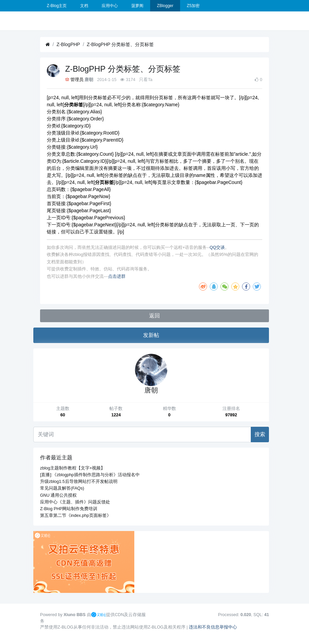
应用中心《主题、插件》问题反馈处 (75, 502)
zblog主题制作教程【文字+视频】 (73, 468)
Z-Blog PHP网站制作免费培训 (69, 509)
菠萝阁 (137, 6)
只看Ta (146, 80)
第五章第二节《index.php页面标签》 (76, 516)
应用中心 (110, 6)
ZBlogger (165, 6)
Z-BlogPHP (68, 44)
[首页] (48, 45)
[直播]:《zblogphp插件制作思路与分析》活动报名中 (90, 475)
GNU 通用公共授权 (58, 495)
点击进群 (117, 276)
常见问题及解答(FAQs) (62, 488)
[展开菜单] (43, 21)
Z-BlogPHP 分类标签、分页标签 (121, 44)
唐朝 (89, 80)
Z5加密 (193, 6)
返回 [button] (154, 316)
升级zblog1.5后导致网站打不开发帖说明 (79, 482)
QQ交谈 (217, 248)
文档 (84, 6)
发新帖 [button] (151, 335)
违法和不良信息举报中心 (213, 627)
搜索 (260, 434)
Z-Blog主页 (57, 6)
